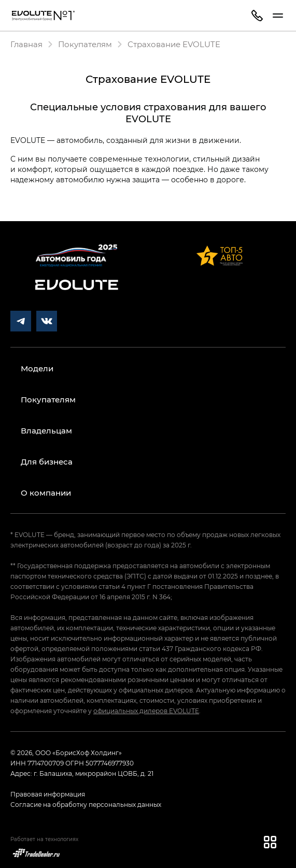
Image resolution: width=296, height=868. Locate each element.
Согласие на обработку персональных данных (86, 804)
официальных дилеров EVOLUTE (146, 711)
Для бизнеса (47, 461)
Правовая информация (48, 794)
